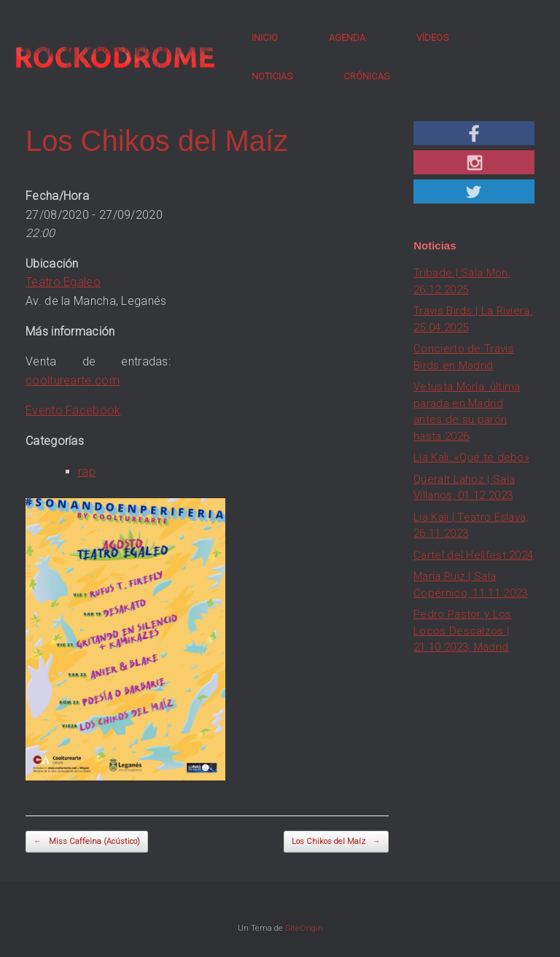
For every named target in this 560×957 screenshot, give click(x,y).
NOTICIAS (272, 76)
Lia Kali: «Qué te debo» (471, 457)
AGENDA (347, 38)
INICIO (265, 38)
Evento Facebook (73, 410)
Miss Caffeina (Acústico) (87, 842)
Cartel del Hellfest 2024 (473, 555)
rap (87, 472)
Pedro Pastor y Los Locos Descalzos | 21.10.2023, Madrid (462, 631)
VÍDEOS (432, 38)
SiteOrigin (304, 928)
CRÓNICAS (366, 76)
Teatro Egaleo (63, 282)
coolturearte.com (73, 380)
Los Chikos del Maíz (336, 842)
